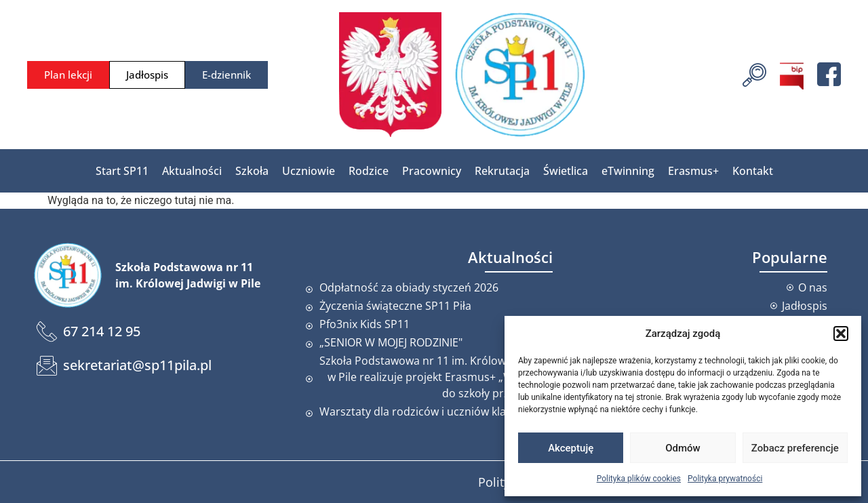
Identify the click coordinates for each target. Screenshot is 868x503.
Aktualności (192, 171)
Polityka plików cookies (639, 479)
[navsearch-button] (754, 73)
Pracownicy (432, 171)
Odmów (683, 448)
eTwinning (628, 171)
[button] (841, 334)
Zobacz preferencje (795, 448)
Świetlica (566, 171)
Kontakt (753, 171)
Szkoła (252, 171)
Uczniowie (309, 171)
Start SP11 (122, 171)
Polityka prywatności (725, 479)
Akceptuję (571, 448)
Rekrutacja (502, 171)
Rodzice (369, 171)
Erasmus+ (693, 171)
